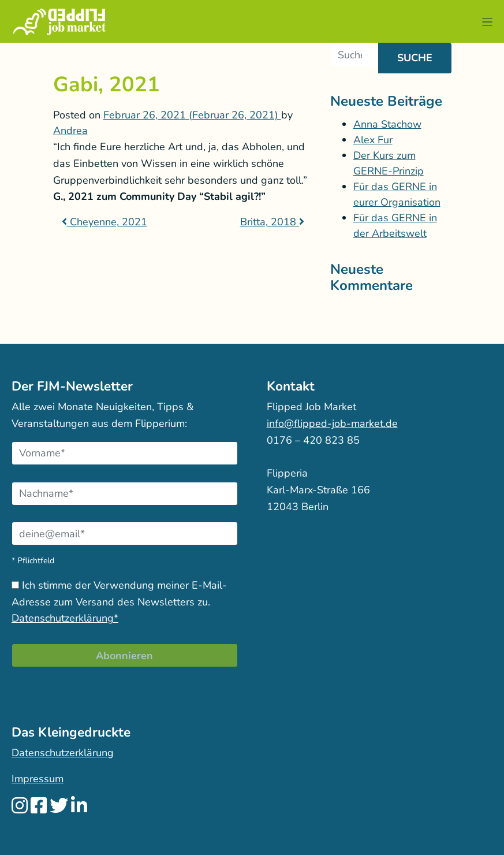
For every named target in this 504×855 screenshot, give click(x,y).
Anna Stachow (387, 124)
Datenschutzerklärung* (65, 618)
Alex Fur (373, 140)
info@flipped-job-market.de (332, 423)
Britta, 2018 (272, 222)
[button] (487, 22)
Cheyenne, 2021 (104, 222)
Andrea (70, 131)
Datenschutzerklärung (63, 753)
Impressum (38, 779)
